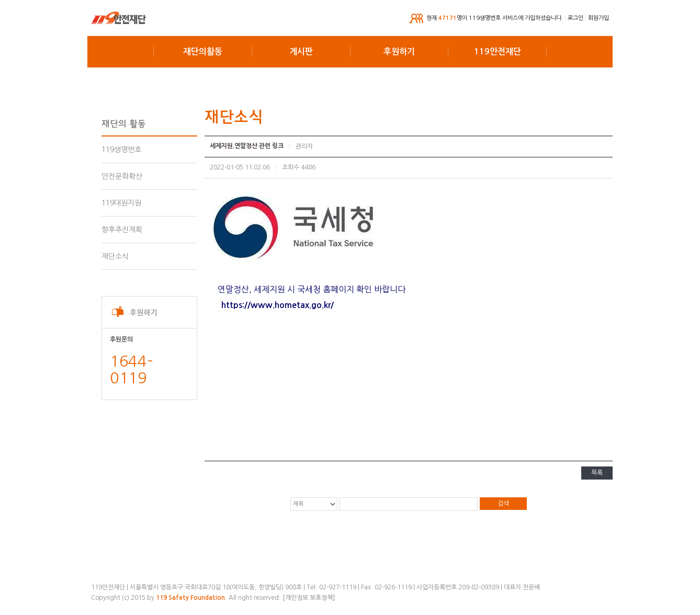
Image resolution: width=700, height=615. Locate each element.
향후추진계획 (122, 230)
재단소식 (115, 256)
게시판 (301, 52)
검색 (503, 504)
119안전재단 (498, 52)
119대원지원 (121, 203)
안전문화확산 (122, 176)
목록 (597, 473)
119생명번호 (121, 150)
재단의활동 (203, 52)
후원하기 (399, 52)
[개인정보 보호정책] (309, 598)
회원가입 (599, 18)
